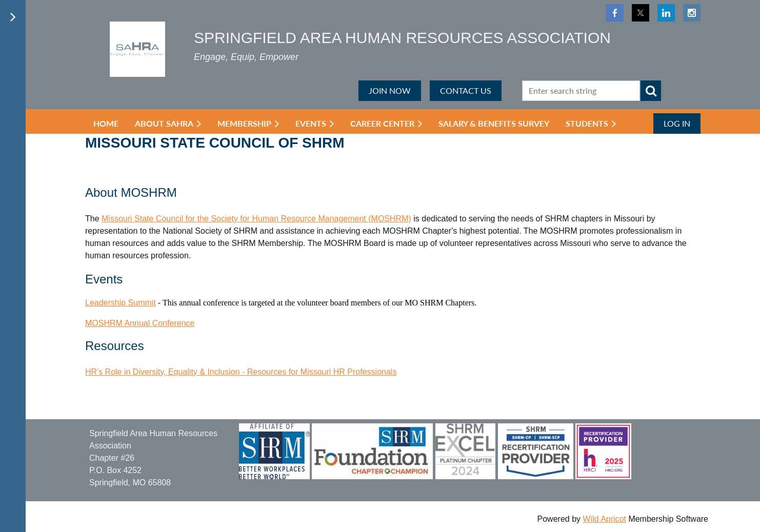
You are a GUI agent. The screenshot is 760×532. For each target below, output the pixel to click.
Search (651, 91)
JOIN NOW (390, 90)
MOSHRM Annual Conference (140, 323)
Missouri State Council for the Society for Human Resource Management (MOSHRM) (256, 219)
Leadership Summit (121, 303)
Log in (677, 123)
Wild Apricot (604, 519)
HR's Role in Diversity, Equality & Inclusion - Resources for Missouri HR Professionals (241, 372)
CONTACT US (466, 90)
